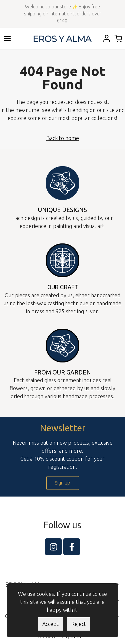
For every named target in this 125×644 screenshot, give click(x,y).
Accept (50, 624)
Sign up (63, 483)
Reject (79, 624)
